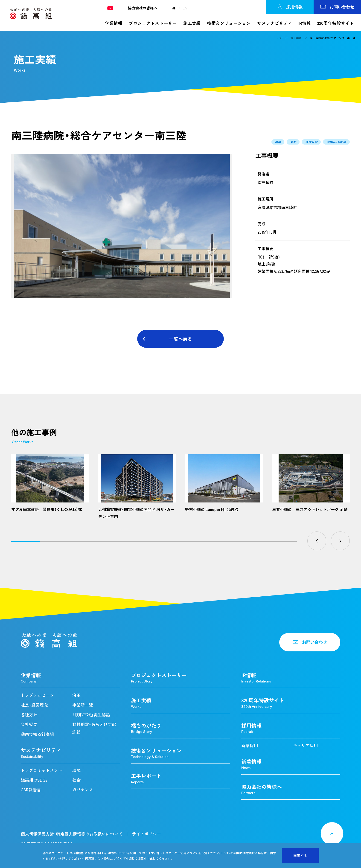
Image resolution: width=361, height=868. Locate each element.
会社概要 (29, 724)
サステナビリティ (275, 23)
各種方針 (29, 715)
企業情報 (114, 23)
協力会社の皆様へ (143, 8)
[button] (317, 541)
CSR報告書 (31, 790)
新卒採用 (250, 745)
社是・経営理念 (34, 705)
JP (174, 8)
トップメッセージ (37, 695)
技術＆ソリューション (229, 23)
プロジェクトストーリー (153, 23)
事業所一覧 (83, 705)
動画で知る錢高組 (37, 734)
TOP (279, 38)
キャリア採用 (305, 745)
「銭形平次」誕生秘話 (91, 715)
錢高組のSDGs (34, 780)
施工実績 (192, 23)
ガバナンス (83, 790)
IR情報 (305, 23)
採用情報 (290, 7)
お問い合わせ (337, 7)
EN (185, 8)
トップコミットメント (41, 770)
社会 (76, 780)
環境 (76, 770)
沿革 (76, 695)
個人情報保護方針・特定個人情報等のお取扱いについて (72, 834)
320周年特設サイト (336, 23)
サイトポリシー (146, 834)
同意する (300, 856)
